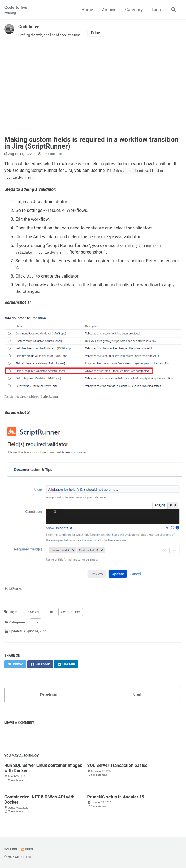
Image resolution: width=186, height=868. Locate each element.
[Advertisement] (93, 91)
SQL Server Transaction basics (117, 765)
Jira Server (32, 612)
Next (137, 695)
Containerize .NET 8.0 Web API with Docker (39, 800)
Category (134, 10)
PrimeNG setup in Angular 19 (116, 797)
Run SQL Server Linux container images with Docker (43, 768)
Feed (27, 849)
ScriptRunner (71, 612)
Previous (49, 695)
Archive (109, 10)
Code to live (16, 10)
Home (87, 10)
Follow (96, 33)
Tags (156, 10)
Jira (50, 612)
